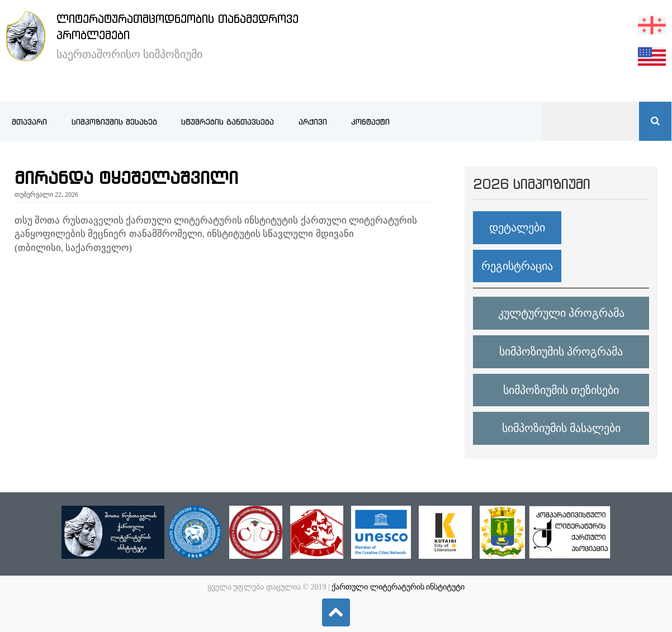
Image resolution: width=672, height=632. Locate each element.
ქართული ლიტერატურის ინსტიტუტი (398, 587)
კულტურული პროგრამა (561, 313)
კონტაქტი (370, 122)
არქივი (313, 122)
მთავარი (29, 122)
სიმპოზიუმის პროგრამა (561, 351)
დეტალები (517, 227)
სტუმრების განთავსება (228, 122)
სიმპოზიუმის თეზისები (561, 390)
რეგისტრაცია (517, 266)
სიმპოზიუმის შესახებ (114, 122)
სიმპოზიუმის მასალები (561, 428)
